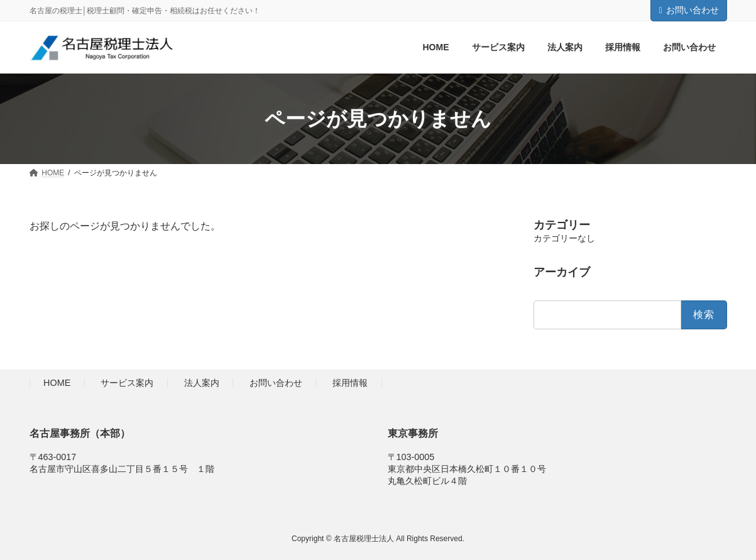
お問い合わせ (688, 10)
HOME (57, 383)
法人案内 (202, 383)
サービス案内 (127, 383)
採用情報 (350, 383)
